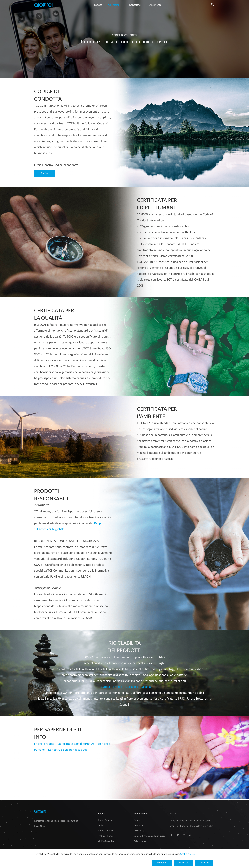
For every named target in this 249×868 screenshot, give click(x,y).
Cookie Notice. (188, 854)
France (118, 687)
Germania (132, 687)
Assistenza (139, 831)
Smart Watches (105, 831)
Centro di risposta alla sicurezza (150, 836)
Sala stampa (140, 841)
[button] (45, 173)
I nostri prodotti (44, 744)
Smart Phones (105, 820)
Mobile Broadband (107, 841)
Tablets (101, 826)
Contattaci (139, 826)
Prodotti (138, 820)
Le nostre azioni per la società (67, 750)
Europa (106, 687)
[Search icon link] (213, 8)
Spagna (146, 687)
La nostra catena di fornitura (76, 744)
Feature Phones (105, 836)
